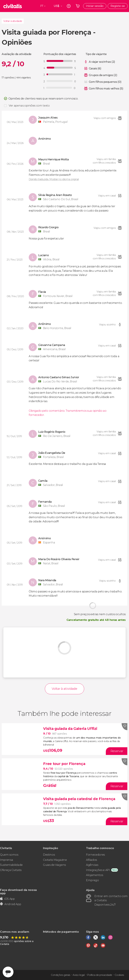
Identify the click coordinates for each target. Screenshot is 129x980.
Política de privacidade (100, 975)
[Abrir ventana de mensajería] (8, 972)
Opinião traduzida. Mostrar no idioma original (54, 179)
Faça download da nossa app (18, 891)
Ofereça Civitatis (11, 870)
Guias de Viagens (54, 865)
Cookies (119, 975)
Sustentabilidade (11, 865)
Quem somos (9, 855)
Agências (92, 865)
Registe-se (118, 6)
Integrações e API (98, 870)
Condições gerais (61, 975)
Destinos (49, 855)
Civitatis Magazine (55, 860)
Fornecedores (95, 855)
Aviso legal (79, 975)
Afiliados (91, 860)
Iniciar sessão (95, 6)
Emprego (92, 880)
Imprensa (6, 860)
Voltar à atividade (13, 21)
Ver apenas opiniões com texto (29, 106)
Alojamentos (94, 875)
